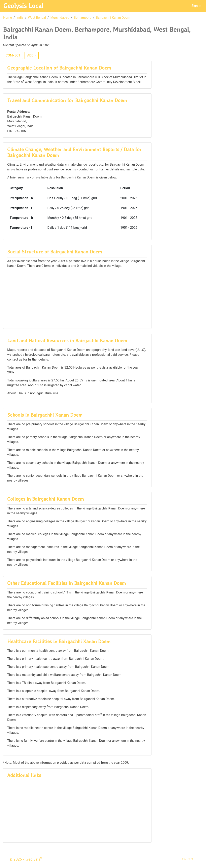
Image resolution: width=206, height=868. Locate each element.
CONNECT (13, 55)
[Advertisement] (77, 296)
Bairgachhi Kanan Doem (113, 18)
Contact (188, 859)
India (20, 18)
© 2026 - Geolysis (26, 859)
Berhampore (83, 18)
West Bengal (37, 18)
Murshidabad (60, 18)
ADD (30, 55)
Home (8, 18)
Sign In (196, 6)
